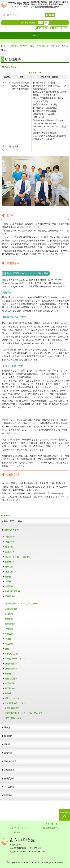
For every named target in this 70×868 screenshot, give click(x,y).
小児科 (8, 581)
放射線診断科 (11, 669)
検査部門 (8, 736)
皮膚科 (8, 639)
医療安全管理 (10, 761)
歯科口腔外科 (11, 679)
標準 (40, 23)
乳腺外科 (9, 614)
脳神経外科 (10, 624)
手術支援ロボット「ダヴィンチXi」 (22, 603)
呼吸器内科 (10, 542)
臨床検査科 (10, 688)
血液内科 (9, 547)
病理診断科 (10, 683)
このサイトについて (17, 828)
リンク (17, 832)
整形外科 (9, 619)
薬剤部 (7, 744)
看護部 (7, 727)
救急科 (8, 693)
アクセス (43, 28)
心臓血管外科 (11, 609)
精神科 (8, 577)
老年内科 (9, 567)
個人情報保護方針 (51, 828)
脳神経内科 (10, 562)
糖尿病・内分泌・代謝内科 (17, 557)
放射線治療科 (11, 664)
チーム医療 (9, 787)
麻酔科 (9, 674)
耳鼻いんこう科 (12, 654)
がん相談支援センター (15, 703)
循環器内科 (10, 552)
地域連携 (8, 795)
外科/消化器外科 (12, 591)
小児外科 (9, 586)
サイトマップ (60, 28)
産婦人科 (9, 634)
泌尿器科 (9, 629)
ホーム (17, 824)
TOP (3, 46)
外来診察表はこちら (11, 67)
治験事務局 (9, 770)
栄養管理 (8, 753)
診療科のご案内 (48, 46)
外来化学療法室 (12, 708)
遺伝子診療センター (14, 718)
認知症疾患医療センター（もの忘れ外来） (25, 713)
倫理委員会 (9, 778)
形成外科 (9, 644)
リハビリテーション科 (15, 659)
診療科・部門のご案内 (22, 46)
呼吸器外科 (10, 596)
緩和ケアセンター (13, 698)
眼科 (8, 649)
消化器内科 (10, 537)
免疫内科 (9, 572)
